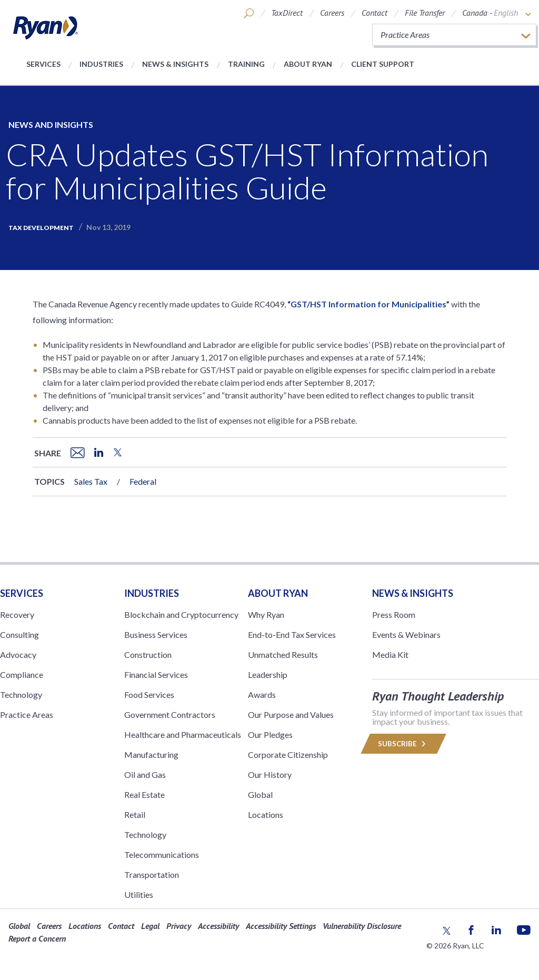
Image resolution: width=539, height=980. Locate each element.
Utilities (139, 894)
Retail (135, 814)
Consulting (19, 634)
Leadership (268, 674)
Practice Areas (27, 714)
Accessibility (218, 926)
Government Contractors (170, 714)
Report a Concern (37, 938)
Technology (21, 694)
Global (260, 794)
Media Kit (390, 654)
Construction (148, 654)
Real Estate (144, 794)
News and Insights (51, 124)
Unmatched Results (283, 654)
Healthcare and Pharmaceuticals (183, 734)
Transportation (152, 874)
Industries (101, 64)
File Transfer (425, 13)
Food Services (149, 694)
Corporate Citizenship (288, 754)
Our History (270, 774)
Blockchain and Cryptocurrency (181, 614)
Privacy (179, 926)
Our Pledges (270, 734)
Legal (150, 926)
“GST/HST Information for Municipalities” (368, 304)
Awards (262, 694)
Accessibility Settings (281, 926)
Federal (143, 481)
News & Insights (175, 64)
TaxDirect (287, 13)
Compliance (22, 674)
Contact (375, 13)
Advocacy (18, 654)
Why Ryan (266, 614)
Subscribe (403, 744)
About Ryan (308, 64)
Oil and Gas (145, 774)
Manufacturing (151, 754)
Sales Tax (91, 481)
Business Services (156, 634)
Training (246, 64)
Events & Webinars (406, 634)
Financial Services (156, 674)
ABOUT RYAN (278, 593)
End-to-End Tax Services (292, 634)
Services (43, 64)
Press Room (394, 614)
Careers (332, 13)
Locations (266, 814)
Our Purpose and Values (291, 714)
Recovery (17, 614)
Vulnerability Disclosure (362, 926)
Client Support (383, 64)
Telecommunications (162, 854)
